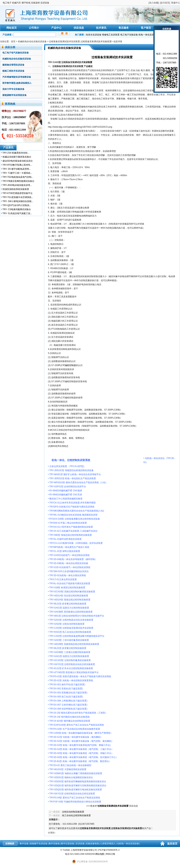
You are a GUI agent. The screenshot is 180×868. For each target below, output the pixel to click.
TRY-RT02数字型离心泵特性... (17, 165)
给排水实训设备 (94, 35)
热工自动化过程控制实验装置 (76, 815)
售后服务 (124, 28)
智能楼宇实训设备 (39, 844)
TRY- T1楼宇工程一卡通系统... (17, 173)
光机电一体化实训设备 (128, 844)
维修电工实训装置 (111, 35)
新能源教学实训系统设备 (15, 95)
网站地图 (100, 854)
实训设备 (80, 844)
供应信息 (79, 28)
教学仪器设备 (68, 844)
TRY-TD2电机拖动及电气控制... (18, 177)
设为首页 (165, 3)
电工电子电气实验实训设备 (16, 53)
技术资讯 (101, 28)
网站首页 (12, 28)
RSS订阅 (110, 854)
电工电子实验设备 (129, 35)
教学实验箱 (54, 844)
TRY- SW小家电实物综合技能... (18, 201)
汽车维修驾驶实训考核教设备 (17, 77)
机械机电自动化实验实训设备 (32, 42)
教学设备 (24, 844)
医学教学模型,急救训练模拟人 (17, 83)
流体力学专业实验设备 (13, 89)
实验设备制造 (92, 844)
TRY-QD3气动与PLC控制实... (17, 205)
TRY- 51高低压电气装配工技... (17, 213)
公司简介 (34, 28)
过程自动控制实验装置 (73, 812)
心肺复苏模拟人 (108, 844)
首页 (13, 42)
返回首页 (172, 844)
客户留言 (146, 28)
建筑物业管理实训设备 (13, 65)
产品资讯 (8, 147)
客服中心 (176, 3)
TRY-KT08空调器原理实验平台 (17, 193)
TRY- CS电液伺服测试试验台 (17, 209)
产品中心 (56, 28)
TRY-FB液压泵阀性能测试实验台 (18, 181)
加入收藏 (154, 3)
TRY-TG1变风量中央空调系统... (18, 197)
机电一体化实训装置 (148, 35)
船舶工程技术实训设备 (13, 71)
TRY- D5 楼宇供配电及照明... (17, 169)
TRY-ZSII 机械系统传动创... (16, 153)
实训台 (89, 74)
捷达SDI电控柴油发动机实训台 (18, 161)
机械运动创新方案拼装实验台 (17, 157)
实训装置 (88, 62)
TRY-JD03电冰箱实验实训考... (17, 185)
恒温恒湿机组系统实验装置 (16, 189)
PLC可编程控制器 (67, 365)
